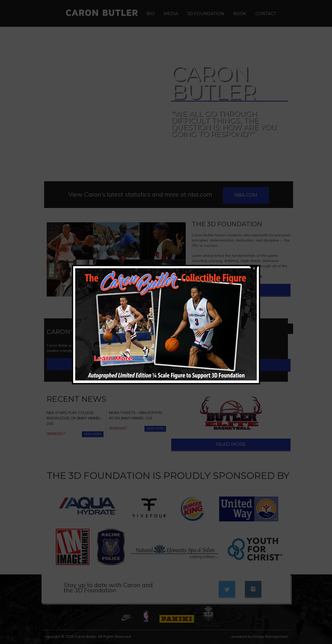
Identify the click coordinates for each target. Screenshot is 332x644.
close (254, 256)
